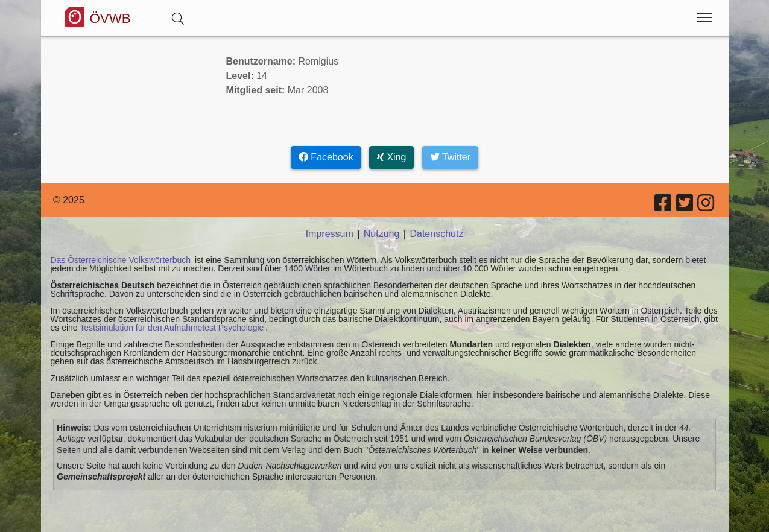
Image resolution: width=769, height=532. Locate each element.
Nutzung (382, 234)
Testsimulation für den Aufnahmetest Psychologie (172, 328)
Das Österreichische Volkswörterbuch (121, 260)
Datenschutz (436, 234)
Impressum (330, 234)
